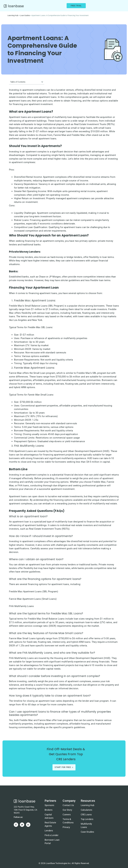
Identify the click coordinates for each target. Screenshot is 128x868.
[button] (42, 82)
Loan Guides (25, 15)
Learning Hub (13, 15)
